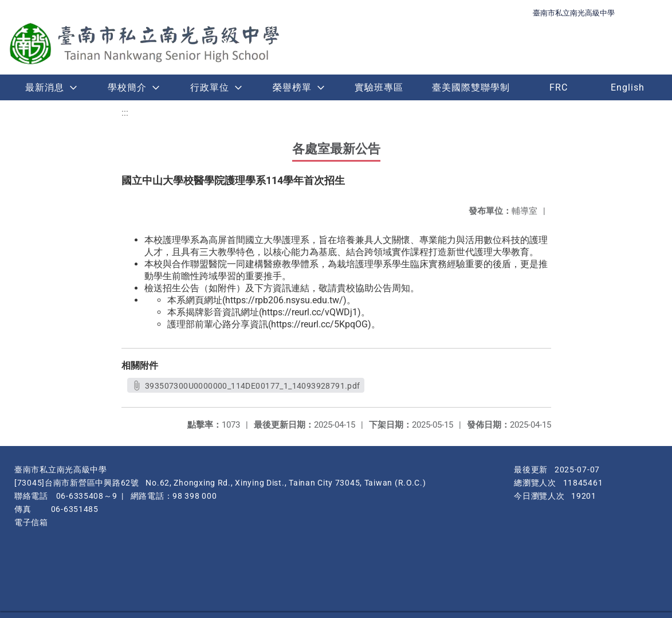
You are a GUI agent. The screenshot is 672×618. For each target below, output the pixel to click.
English (628, 87)
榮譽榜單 (292, 87)
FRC (559, 87)
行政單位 (210, 87)
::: (125, 113)
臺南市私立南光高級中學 (574, 13)
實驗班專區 (379, 87)
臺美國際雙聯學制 (471, 87)
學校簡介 (127, 87)
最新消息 (45, 87)
